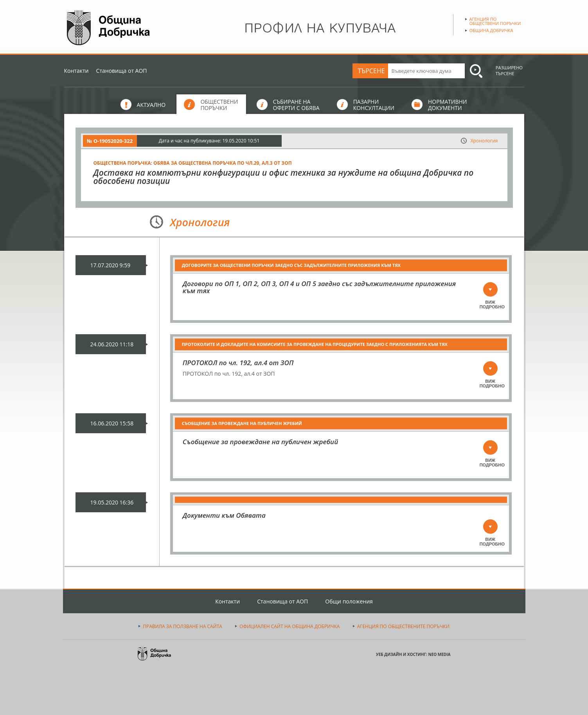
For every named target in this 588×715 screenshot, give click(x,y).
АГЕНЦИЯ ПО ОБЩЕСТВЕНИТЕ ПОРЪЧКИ (403, 626)
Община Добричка (491, 30)
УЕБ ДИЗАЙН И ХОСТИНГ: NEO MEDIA (413, 654)
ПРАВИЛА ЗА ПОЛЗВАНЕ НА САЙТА (183, 626)
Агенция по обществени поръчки (495, 21)
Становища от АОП (122, 71)
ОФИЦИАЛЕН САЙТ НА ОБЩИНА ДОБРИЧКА (290, 626)
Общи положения (349, 601)
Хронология (484, 141)
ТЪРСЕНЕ (371, 71)
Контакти (76, 71)
